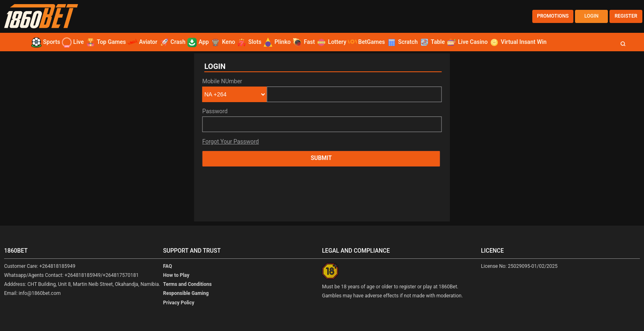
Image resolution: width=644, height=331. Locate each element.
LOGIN (592, 16)
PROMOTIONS (553, 16)
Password (215, 111)
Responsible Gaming (186, 293)
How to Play (176, 275)
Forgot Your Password (230, 142)
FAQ (168, 266)
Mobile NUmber (222, 81)
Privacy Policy (179, 303)
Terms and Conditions (187, 284)
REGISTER (626, 16)
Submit (321, 158)
